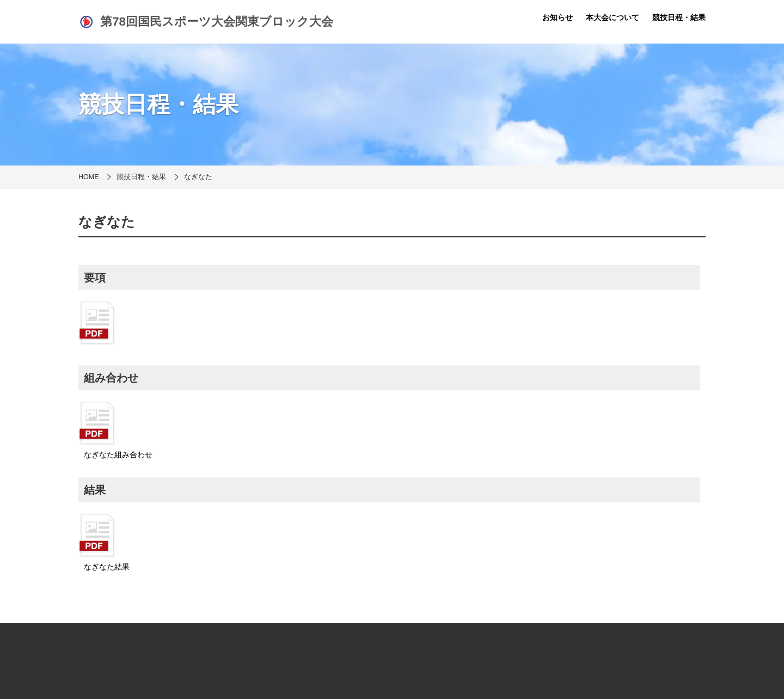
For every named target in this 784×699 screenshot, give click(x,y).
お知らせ (558, 17)
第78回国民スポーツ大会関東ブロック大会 (206, 22)
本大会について (612, 17)
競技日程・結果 (679, 17)
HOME (89, 177)
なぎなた (198, 177)
